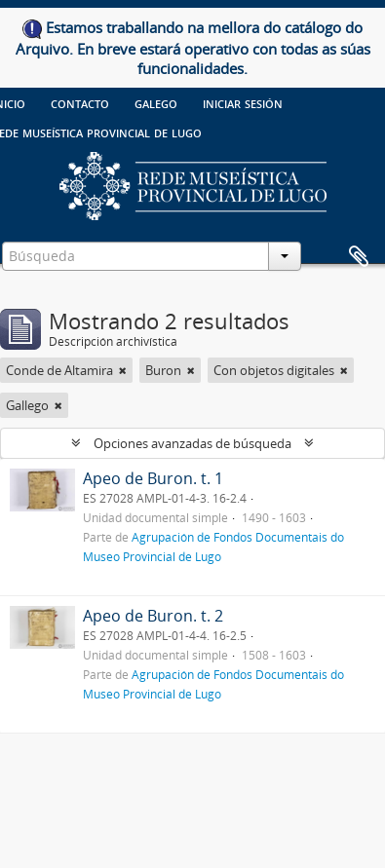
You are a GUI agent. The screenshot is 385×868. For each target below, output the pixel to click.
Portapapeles (359, 257)
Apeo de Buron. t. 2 (153, 616)
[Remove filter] (123, 370)
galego (156, 102)
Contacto (80, 102)
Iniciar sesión (243, 102)
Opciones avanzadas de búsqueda (192, 443)
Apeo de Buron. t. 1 (153, 478)
